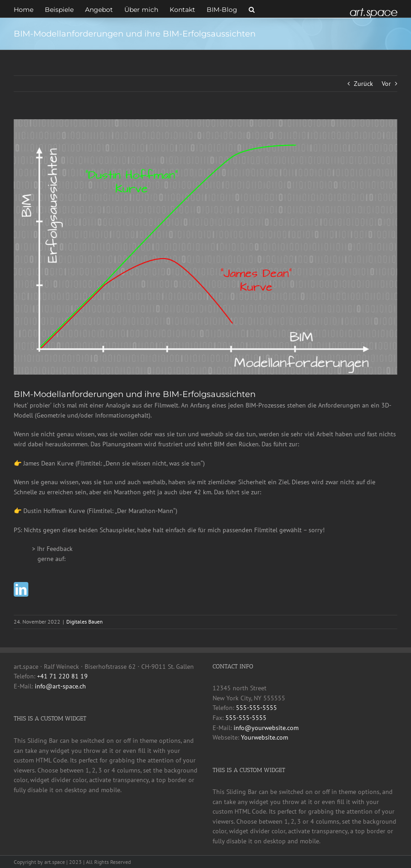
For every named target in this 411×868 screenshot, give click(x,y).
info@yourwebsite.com (266, 728)
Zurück (363, 84)
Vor (386, 84)
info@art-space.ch (60, 686)
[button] (252, 9)
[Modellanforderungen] (205, 247)
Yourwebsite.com (264, 737)
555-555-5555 (256, 708)
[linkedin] (21, 589)
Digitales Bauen (85, 622)
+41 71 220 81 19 (62, 676)
